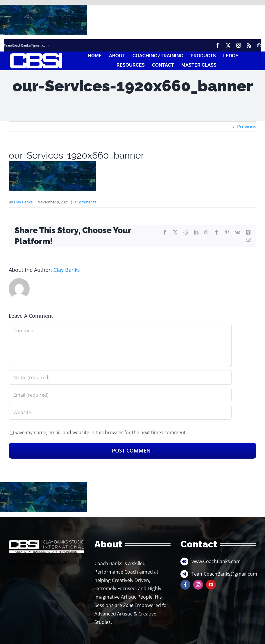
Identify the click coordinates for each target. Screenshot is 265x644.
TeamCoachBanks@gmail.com (26, 45)
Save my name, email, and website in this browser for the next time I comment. (101, 432)
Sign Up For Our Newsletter (39, 562)
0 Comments (85, 202)
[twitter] (228, 45)
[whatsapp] (259, 45)
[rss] (249, 45)
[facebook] (218, 45)
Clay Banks (23, 202)
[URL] (120, 412)
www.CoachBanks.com (216, 561)
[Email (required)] (120, 395)
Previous (247, 127)
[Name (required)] (120, 377)
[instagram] (239, 45)
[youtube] (211, 585)
